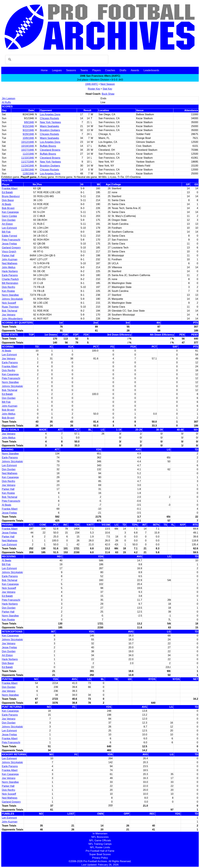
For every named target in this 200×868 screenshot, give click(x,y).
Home (44, 70)
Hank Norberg (10, 271)
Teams (84, 70)
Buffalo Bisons (48, 146)
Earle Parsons (10, 275)
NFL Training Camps (100, 844)
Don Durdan (9, 220)
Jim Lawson (9, 98)
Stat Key (107, 89)
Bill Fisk (6, 232)
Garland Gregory (11, 248)
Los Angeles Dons (50, 114)
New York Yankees (50, 122)
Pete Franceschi (11, 240)
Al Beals (7, 204)
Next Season (108, 84)
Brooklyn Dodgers (50, 130)
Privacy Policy (100, 858)
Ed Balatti (7, 192)
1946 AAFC (92, 84)
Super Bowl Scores (100, 854)
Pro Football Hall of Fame (100, 851)
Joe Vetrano (9, 315)
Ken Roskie (8, 291)
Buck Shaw (108, 94)
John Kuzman (10, 259)
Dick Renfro (9, 287)
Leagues (57, 70)
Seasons (71, 70)
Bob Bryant (8, 208)
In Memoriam (100, 834)
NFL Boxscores (100, 837)
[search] (56, 60)
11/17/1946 (27, 162)
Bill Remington (10, 283)
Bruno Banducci (11, 196)
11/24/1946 (27, 166)
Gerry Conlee (9, 216)
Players (96, 70)
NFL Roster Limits (100, 847)
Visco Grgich (9, 252)
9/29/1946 (28, 134)
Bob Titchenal (10, 311)
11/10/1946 (27, 158)
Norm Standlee (10, 295)
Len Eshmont (9, 228)
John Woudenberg (12, 319)
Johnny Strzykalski (12, 299)
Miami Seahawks (50, 126)
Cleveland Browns (50, 150)
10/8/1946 (28, 138)
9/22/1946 (28, 130)
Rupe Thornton (10, 307)
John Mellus (9, 267)
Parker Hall (8, 255)
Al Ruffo (6, 102)
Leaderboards (151, 70)
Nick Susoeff (9, 303)
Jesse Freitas (9, 244)
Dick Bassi (8, 200)
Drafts (123, 70)
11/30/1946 (27, 170)
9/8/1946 (29, 122)
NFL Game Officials (100, 840)
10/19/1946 (27, 146)
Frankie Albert (10, 188)
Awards (135, 70)
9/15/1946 (28, 126)
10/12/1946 (27, 142)
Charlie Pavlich (10, 279)
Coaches (110, 70)
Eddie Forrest (9, 236)
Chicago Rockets (50, 118)
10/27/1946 (27, 150)
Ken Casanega (10, 212)
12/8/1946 (28, 174)
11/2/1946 (28, 154)
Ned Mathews (10, 263)
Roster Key (94, 89)
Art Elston (7, 224)
